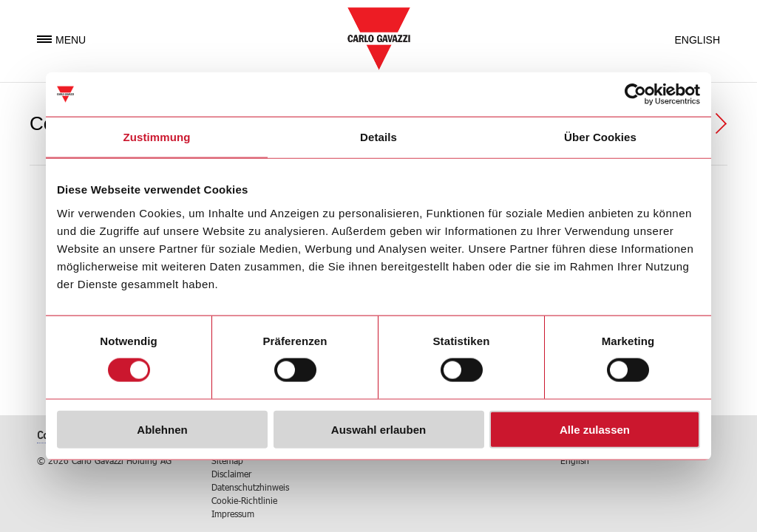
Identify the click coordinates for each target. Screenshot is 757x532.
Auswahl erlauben (378, 429)
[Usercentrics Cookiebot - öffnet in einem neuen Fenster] (635, 95)
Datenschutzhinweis (250, 487)
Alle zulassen (595, 429)
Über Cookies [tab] (600, 137)
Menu (61, 40)
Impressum (233, 514)
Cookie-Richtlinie (244, 500)
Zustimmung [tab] (157, 137)
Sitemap (227, 460)
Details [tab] (378, 137)
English (697, 40)
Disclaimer (231, 474)
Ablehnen (162, 429)
